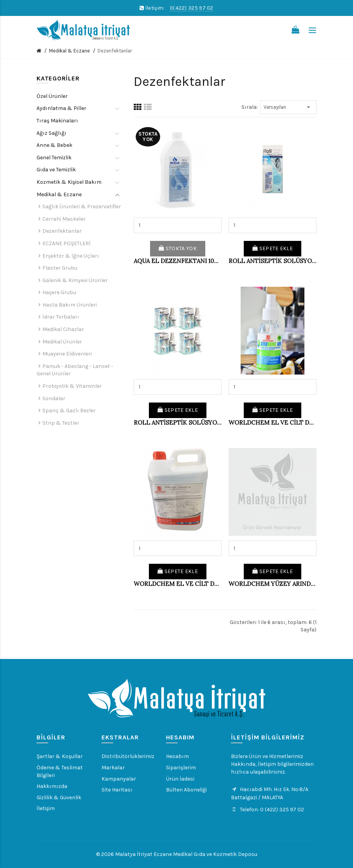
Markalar (113, 768)
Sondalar (54, 398)
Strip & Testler (61, 423)
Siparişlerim (181, 768)
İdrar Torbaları (61, 317)
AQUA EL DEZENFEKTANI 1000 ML (178, 261)
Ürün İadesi (180, 779)
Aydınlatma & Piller (61, 108)
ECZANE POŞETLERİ (66, 243)
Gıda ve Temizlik (56, 170)
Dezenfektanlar (115, 51)
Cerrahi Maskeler (64, 219)
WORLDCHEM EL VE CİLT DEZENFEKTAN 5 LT (178, 584)
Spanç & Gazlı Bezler (69, 410)
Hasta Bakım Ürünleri (70, 305)
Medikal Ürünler (62, 342)
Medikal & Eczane (69, 51)
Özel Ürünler (52, 96)
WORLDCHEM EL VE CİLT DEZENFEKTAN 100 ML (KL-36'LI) (273, 423)
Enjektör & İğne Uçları (71, 256)
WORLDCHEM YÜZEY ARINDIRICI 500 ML (273, 584)
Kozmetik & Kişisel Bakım (69, 182)
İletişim (46, 808)
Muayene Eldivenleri (67, 354)
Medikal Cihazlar (63, 329)
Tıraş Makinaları (57, 121)
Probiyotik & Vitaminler (72, 386)
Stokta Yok (178, 248)
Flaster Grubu (60, 268)
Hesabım (177, 756)
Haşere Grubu (59, 292)
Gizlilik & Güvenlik (59, 797)
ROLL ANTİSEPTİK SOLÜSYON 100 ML (178, 423)
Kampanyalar (119, 779)
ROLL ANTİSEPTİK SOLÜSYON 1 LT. (273, 261)
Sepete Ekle (273, 248)
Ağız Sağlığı (52, 133)
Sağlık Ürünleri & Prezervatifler (82, 207)
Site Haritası (117, 790)
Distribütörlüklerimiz (128, 756)
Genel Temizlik (54, 158)
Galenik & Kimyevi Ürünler (75, 280)
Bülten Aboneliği (186, 790)
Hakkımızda (52, 786)
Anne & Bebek (54, 145)
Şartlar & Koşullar (60, 756)
